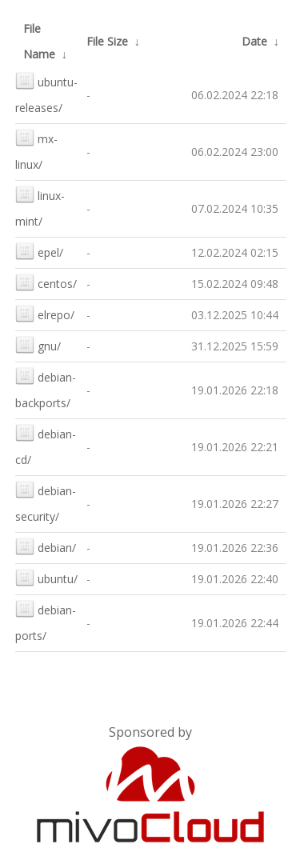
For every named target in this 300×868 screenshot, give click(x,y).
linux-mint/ (40, 207)
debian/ (46, 546)
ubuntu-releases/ (46, 93)
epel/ (39, 251)
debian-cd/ (46, 445)
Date (254, 41)
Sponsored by (150, 732)
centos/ (46, 282)
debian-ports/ (46, 621)
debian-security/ (46, 502)
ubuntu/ (46, 577)
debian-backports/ (46, 388)
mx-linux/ (36, 150)
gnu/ (38, 344)
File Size (107, 41)
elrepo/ (45, 313)
